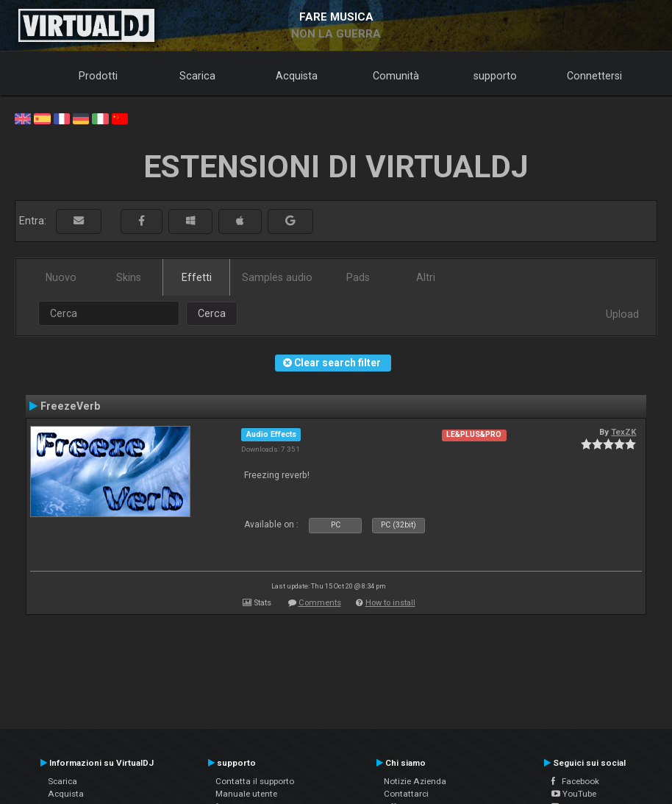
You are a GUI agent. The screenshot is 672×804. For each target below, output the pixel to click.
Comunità (396, 76)
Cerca (212, 313)
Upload (622, 314)
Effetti (197, 277)
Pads (358, 277)
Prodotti (98, 76)
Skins (129, 277)
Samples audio (277, 277)
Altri (426, 277)
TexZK (623, 432)
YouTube (574, 794)
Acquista (297, 76)
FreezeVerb (70, 406)
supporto (495, 76)
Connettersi (594, 76)
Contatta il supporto (255, 781)
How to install (390, 603)
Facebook (575, 781)
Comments (320, 603)
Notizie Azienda (415, 781)
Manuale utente (246, 794)
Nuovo (61, 277)
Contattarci (406, 794)
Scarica (197, 76)
